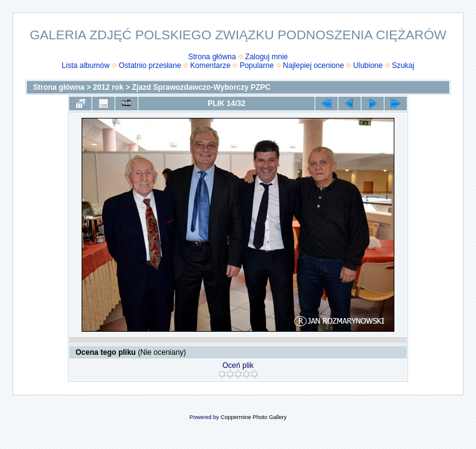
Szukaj (403, 65)
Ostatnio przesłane (150, 65)
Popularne (257, 65)
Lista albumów (86, 65)
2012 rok (108, 87)
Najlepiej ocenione (313, 65)
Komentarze (210, 65)
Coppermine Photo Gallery (254, 417)
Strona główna (212, 57)
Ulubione (368, 65)
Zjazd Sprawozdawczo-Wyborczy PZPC (201, 87)
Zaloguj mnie (266, 57)
